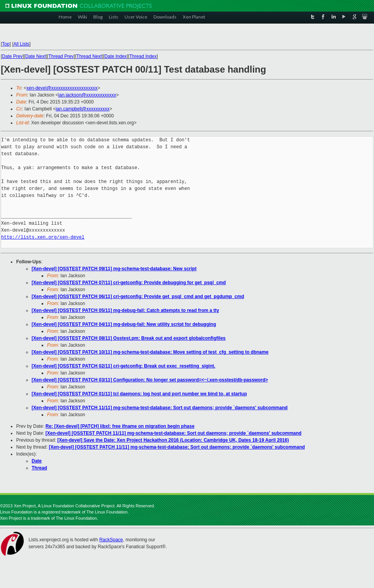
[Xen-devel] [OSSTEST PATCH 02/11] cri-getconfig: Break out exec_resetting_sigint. (123, 366)
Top (6, 44)
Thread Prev (61, 56)
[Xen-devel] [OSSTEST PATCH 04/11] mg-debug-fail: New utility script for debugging (124, 324)
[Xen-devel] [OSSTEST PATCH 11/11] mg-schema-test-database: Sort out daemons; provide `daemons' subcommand (160, 408)
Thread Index (143, 56)
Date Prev (12, 56)
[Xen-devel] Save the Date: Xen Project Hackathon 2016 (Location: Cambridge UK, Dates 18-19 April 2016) (173, 440)
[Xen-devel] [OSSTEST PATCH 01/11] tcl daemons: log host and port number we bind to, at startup (139, 394)
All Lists (21, 44)
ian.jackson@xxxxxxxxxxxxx (87, 95)
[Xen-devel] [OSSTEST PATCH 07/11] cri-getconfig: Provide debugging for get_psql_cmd (129, 283)
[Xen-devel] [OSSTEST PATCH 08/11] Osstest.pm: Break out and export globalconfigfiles (129, 338)
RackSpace (111, 540)
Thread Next (89, 56)
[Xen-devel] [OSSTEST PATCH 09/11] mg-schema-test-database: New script (114, 269)
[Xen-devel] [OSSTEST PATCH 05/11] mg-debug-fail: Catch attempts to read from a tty (125, 310)
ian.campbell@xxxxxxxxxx (83, 109)
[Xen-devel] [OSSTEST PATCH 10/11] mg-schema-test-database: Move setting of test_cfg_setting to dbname (150, 352)
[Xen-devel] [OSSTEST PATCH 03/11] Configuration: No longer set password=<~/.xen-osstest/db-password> (150, 380)
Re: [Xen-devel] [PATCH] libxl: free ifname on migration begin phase (120, 426)
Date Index (116, 56)
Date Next (35, 56)
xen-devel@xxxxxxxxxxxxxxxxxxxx (62, 88)
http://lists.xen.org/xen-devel (43, 237)
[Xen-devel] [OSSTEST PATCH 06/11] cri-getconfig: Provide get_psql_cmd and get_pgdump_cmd (138, 297)
